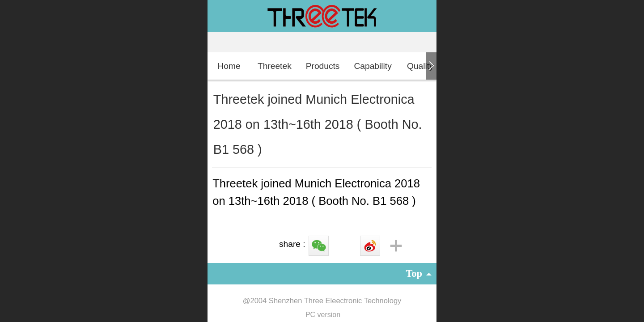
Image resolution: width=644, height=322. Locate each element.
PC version (323, 315)
